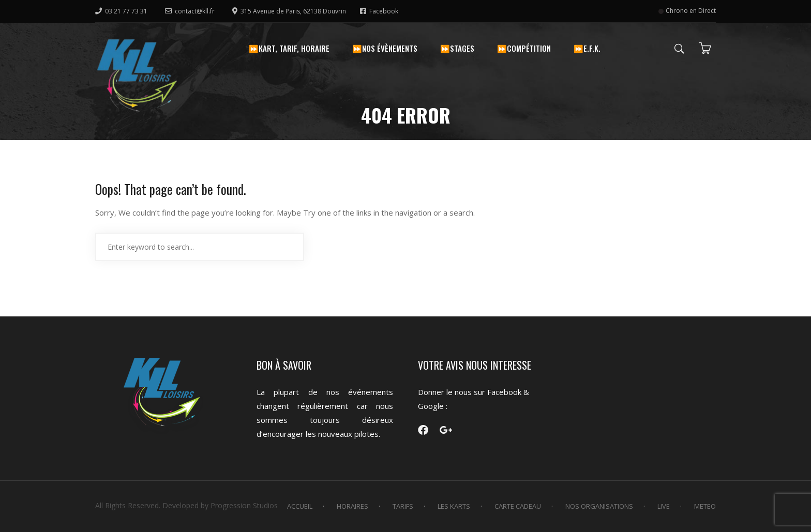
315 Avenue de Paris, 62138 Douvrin (290, 11)
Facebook (379, 11)
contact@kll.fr (190, 11)
